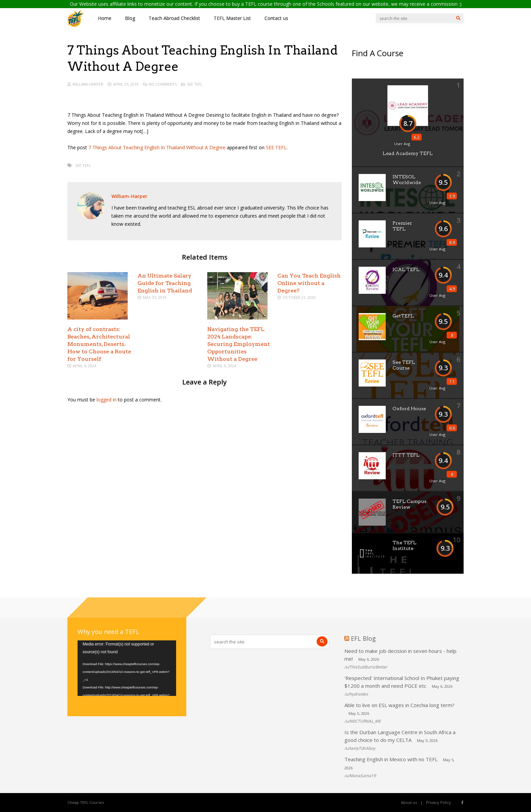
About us (409, 802)
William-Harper (88, 84)
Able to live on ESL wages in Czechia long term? (399, 705)
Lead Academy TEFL (408, 153)
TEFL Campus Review (409, 504)
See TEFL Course (404, 365)
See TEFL (195, 84)
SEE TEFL (276, 147)
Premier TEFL (402, 226)
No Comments (163, 84)
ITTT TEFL (406, 455)
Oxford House (409, 409)
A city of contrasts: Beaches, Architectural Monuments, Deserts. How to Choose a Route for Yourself (99, 344)
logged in (107, 400)
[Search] (458, 18)
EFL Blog (363, 638)
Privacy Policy (439, 802)
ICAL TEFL (406, 269)
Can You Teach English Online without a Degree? (309, 283)
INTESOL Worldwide (407, 180)
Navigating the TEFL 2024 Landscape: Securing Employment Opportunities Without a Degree (239, 344)
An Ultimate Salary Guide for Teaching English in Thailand (165, 283)
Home (105, 18)
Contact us (276, 18)
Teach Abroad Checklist (174, 18)
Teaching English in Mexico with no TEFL (391, 759)
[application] (127, 668)
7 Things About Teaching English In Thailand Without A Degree (157, 147)
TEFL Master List (232, 18)
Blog (130, 18)
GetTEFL (403, 316)
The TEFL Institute (405, 545)
